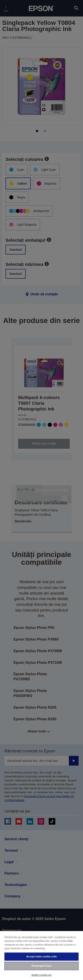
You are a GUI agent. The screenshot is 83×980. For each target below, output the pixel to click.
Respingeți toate (41, 966)
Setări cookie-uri (41, 975)
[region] (41, 955)
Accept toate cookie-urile (41, 956)
